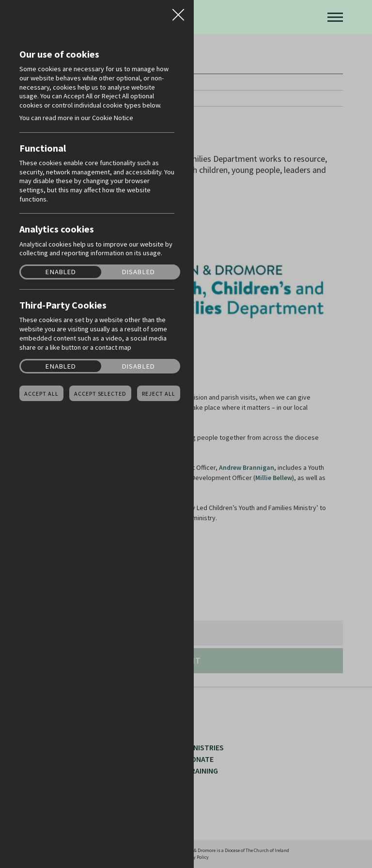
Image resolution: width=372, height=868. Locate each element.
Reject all (159, 394)
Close (178, 12)
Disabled (139, 272)
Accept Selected (100, 394)
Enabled (61, 272)
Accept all (41, 394)
